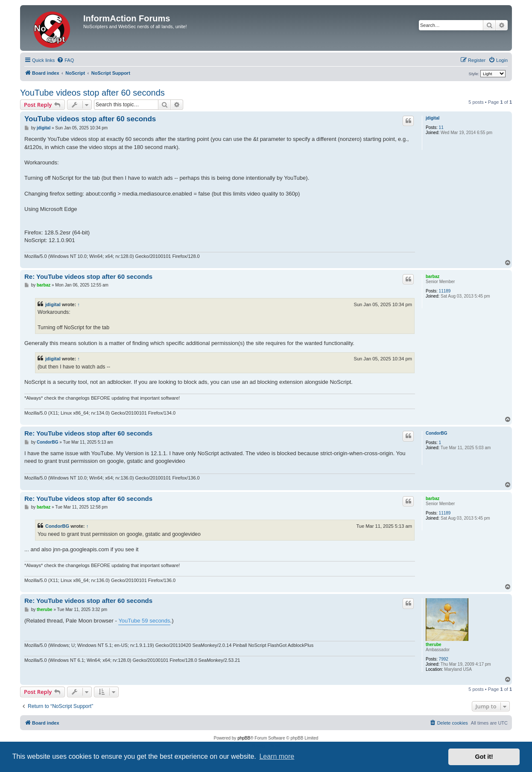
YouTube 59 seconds (144, 621)
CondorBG (437, 433)
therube (434, 645)
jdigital (433, 118)
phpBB (244, 738)
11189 (445, 291)
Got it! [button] (484, 757)
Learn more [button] (277, 756)
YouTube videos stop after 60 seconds (92, 93)
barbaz (433, 276)
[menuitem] (65, 60)
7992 (444, 659)
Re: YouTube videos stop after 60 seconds (88, 276)
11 (441, 127)
